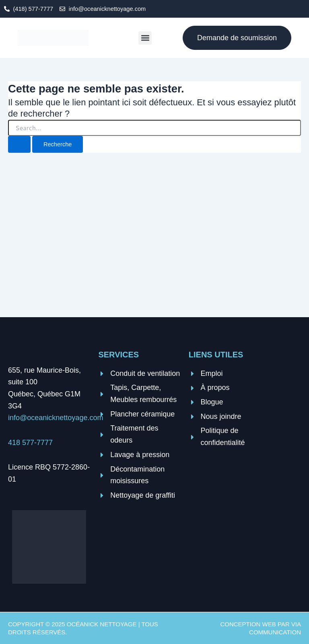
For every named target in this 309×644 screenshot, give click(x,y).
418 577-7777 (30, 443)
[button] (145, 38)
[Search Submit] (19, 145)
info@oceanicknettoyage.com (56, 418)
